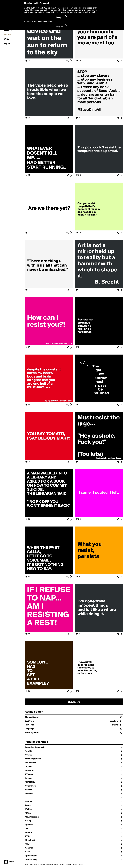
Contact (61, 865)
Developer (49, 865)
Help (31, 865)
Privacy (75, 865)
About (27, 865)
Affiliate (43, 865)
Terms (81, 865)
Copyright (68, 865)
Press (56, 865)
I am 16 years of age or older (40, 21)
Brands (36, 865)
